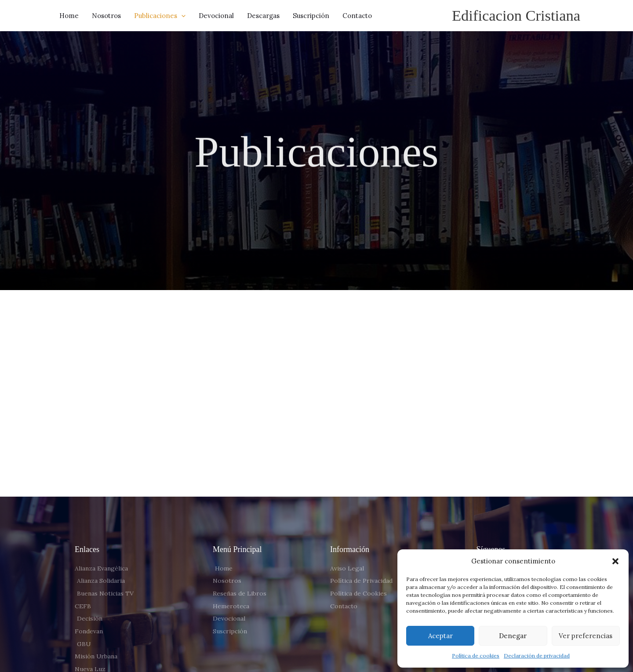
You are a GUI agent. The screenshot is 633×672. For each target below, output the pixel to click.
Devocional (216, 16)
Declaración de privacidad (537, 656)
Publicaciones (160, 16)
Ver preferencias (586, 636)
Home (69, 16)
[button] (615, 561)
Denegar (513, 636)
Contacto (357, 16)
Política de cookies (476, 656)
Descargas (263, 16)
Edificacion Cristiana (515, 16)
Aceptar (440, 636)
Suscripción (311, 16)
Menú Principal (237, 550)
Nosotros (106, 16)
